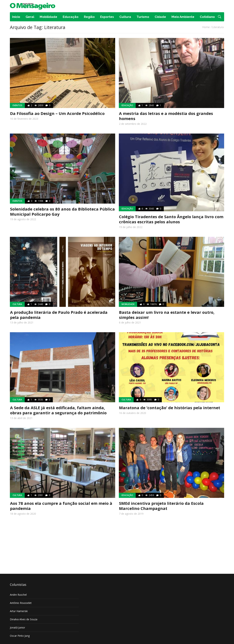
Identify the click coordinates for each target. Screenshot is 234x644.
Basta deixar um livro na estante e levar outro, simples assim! (167, 315)
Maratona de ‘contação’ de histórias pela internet (170, 408)
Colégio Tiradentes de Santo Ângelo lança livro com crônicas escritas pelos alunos (171, 219)
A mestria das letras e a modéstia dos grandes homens (166, 116)
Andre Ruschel (18, 595)
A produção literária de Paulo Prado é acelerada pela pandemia (59, 315)
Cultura (125, 17)
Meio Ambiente (183, 17)
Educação (71, 17)
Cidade (160, 17)
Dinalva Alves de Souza (24, 619)
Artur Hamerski (19, 611)
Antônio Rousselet (21, 603)
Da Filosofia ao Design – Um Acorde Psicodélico (57, 113)
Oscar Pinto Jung (20, 636)
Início (16, 17)
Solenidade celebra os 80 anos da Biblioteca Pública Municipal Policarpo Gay (62, 211)
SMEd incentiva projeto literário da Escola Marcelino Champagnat (161, 506)
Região (89, 17)
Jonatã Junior (17, 627)
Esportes (107, 17)
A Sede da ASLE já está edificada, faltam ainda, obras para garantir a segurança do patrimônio (58, 410)
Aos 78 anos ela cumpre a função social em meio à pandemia (61, 506)
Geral (30, 17)
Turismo (143, 17)
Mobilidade (48, 17)
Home (206, 27)
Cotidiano (207, 17)
